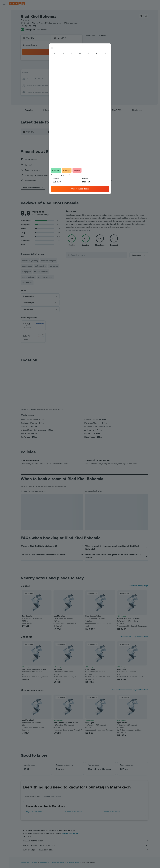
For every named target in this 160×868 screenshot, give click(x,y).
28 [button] (70, 85)
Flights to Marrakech (34, 812)
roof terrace (54, 266)
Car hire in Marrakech (74, 812)
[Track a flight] (4, 34)
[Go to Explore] (4, 29)
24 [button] (46, 85)
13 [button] (64, 73)
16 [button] (40, 79)
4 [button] (52, 67)
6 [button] (64, 67)
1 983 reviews (41, 30)
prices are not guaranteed (70, 833)
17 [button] (46, 79)
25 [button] (52, 85)
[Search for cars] (4, 22)
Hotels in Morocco (58, 863)
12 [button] (58, 73)
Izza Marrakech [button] (60, 616)
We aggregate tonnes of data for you (86, 845)
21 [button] (70, 79)
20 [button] (64, 79)
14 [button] (70, 73)
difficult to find (41, 266)
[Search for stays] (4, 17)
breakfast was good (49, 261)
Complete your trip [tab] (32, 796)
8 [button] (76, 67)
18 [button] (52, 79)
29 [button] (76, 85)
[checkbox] (33, 326)
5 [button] (58, 67)
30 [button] (40, 91)
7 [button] (70, 67)
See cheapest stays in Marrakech (134, 636)
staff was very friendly (30, 261)
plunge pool (26, 272)
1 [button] (76, 61)
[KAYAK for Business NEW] (4, 40)
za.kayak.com (25, 863)
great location (27, 266)
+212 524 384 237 (28, 26)
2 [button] (40, 67)
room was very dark (46, 277)
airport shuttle (27, 283)
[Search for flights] (4, 12)
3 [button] (46, 67)
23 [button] (40, 85)
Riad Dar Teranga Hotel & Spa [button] (34, 669)
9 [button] (40, 73)
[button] (4, 4)
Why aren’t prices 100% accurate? (86, 850)
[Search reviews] (99, 255)
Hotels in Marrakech (112, 812)
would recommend (41, 272)
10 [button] (46, 73)
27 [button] (64, 85)
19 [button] (58, 79)
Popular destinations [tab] (52, 796)
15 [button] (76, 73)
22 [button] (76, 79)
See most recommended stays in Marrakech (130, 690)
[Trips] (4, 47)
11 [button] (52, 73)
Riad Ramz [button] (122, 669)
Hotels (35, 863)
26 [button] (58, 85)
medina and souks (28, 277)
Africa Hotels (44, 863)
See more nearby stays (139, 586)
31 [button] (46, 91)
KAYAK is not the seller (86, 841)
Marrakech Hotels (73, 863)
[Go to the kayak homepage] (17, 4)
